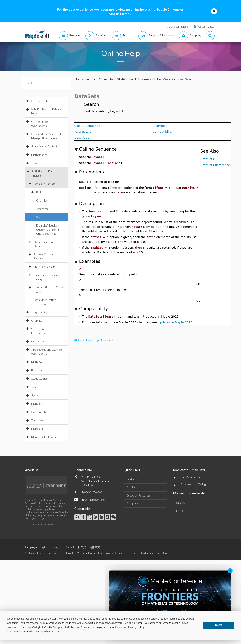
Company (132, 503)
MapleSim (37, 429)
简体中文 (95, 547)
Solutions (132, 487)
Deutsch (70, 547)
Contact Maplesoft (179, 27)
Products (132, 479)
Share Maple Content (44, 146)
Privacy (109, 553)
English (44, 547)
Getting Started (41, 101)
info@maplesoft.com (94, 499)
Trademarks (148, 553)
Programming (39, 312)
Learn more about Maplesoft (40, 524)
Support (91, 79)
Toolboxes (37, 420)
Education (37, 370)
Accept (218, 625)
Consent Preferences (127, 553)
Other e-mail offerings (194, 484)
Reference (42, 209)
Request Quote (206, 27)
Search (40, 217)
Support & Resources (139, 495)
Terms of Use (95, 553)
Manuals (37, 404)
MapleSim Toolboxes (44, 437)
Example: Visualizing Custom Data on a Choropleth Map (48, 229)
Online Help (107, 79)
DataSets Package (45, 184)
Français (57, 547)
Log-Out (181, 511)
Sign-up (180, 503)
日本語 (82, 547)
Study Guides (39, 379)
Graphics (37, 320)
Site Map (162, 553)
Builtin (40, 192)
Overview (42, 200)
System (36, 395)
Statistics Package (45, 267)
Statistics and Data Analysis (136, 79)
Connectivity (39, 341)
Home (79, 79)
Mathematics (39, 155)
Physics (36, 163)
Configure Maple (41, 412)
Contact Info (83, 470)
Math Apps (38, 362)
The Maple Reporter (192, 477)
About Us (32, 470)
